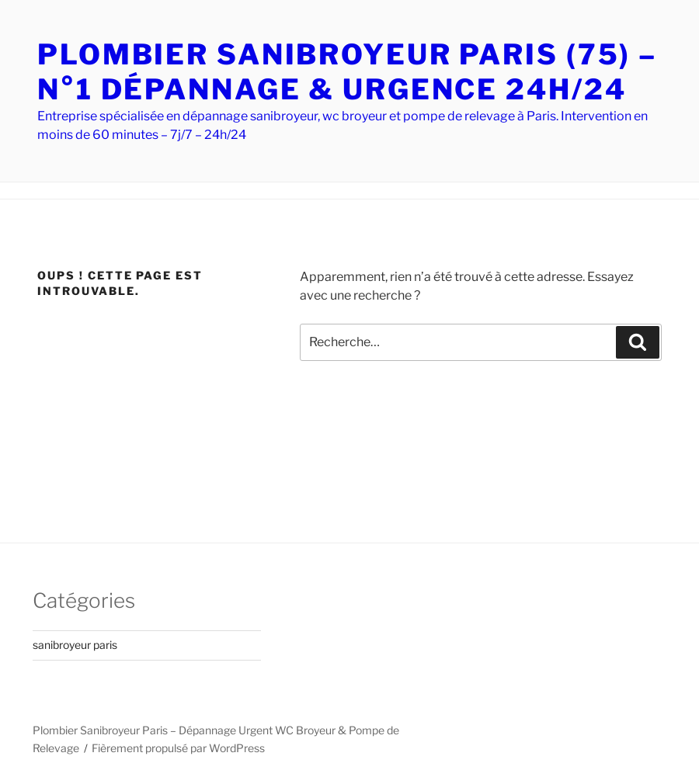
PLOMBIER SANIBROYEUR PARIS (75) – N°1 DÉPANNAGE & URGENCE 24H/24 (347, 72)
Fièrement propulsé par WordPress (178, 748)
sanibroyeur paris (75, 645)
